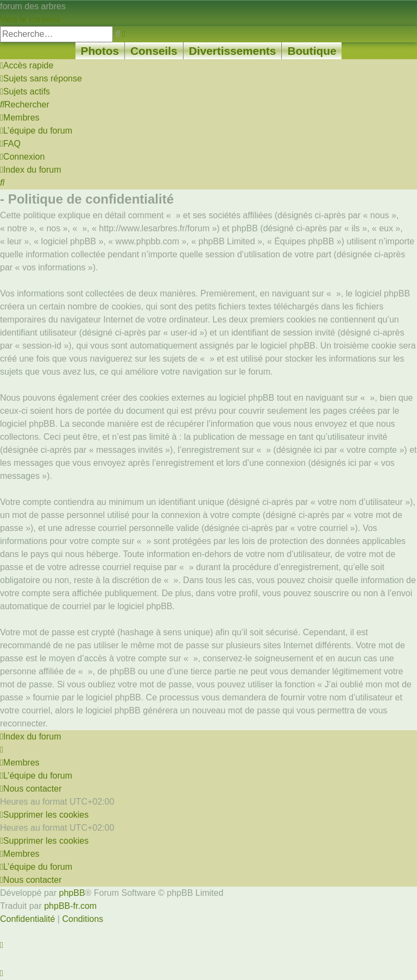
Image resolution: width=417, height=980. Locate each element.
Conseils (154, 51)
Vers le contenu (30, 19)
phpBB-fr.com (70, 906)
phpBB (72, 893)
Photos (100, 51)
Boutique (312, 51)
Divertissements (233, 51)
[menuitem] (41, 78)
